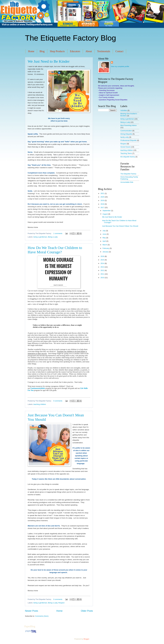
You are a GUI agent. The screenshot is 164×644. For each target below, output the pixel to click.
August (105, 214)
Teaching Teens (126, 153)
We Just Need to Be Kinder (49, 61)
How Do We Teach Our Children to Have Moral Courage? (55, 250)
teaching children (40, 404)
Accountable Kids (127, 182)
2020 (103, 197)
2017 (103, 207)
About (89, 51)
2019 (103, 200)
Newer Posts (32, 611)
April (104, 241)
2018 (103, 204)
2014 (103, 263)
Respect (61, 603)
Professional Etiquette (128, 140)
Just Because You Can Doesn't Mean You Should (120, 226)
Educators (75, 51)
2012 (103, 270)
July (104, 231)
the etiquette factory (128, 157)
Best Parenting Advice (129, 125)
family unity (125, 137)
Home (31, 51)
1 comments (58, 233)
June (105, 234)
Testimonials (104, 51)
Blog (42, 51)
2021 (103, 193)
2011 (103, 274)
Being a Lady (53, 237)
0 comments (58, 401)
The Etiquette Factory (128, 174)
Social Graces (126, 147)
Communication (126, 131)
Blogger (86, 639)
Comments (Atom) (42, 616)
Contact (119, 51)
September (107, 211)
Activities (124, 110)
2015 (103, 260)
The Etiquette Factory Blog (70, 38)
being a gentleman (40, 237)
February (106, 248)
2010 (103, 278)
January (106, 252)
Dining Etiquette (126, 134)
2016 (103, 256)
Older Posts (87, 611)
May (104, 238)
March (105, 245)
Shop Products (57, 51)
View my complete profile (120, 66)
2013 (103, 267)
